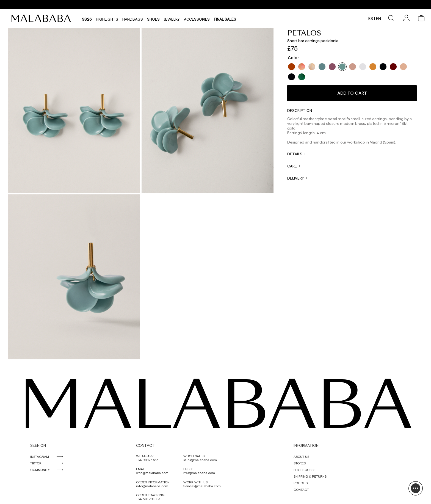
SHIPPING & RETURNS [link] (310, 476)
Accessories (197, 18)
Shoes (153, 18)
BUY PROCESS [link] (304, 470)
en (378, 18)
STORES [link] (300, 463)
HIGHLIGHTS (107, 18)
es (371, 18)
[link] (43, 18)
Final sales (225, 18)
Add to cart (352, 93)
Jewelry (172, 18)
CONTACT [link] (301, 489)
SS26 (87, 18)
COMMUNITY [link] (40, 470)
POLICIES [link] (301, 483)
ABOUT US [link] (301, 456)
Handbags (133, 18)
